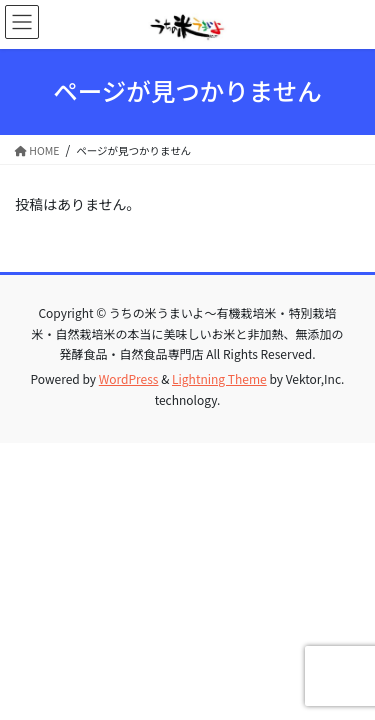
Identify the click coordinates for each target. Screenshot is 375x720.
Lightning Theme (219, 378)
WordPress (129, 378)
